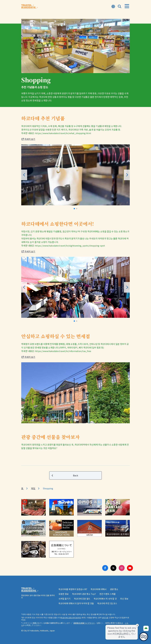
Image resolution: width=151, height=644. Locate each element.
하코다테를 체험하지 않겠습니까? (73, 589)
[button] (74, 209)
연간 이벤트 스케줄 (107, 594)
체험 (33, 488)
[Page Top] (146, 628)
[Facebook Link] (105, 568)
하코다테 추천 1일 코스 (107, 603)
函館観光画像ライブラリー (84, 623)
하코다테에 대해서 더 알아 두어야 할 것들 (76, 603)
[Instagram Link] (122, 568)
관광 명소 (114, 589)
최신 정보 (124, 599)
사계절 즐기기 (65, 599)
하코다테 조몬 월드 (82, 599)
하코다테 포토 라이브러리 (71, 618)
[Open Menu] (127, 6)
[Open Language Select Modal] (113, 7)
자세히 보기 (28, 139)
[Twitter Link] (113, 568)
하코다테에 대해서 (99, 589)
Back (65, 475)
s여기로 (105, 618)
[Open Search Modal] (120, 7)
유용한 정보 (64, 594)
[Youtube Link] (130, 568)
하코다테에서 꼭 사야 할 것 (105, 599)
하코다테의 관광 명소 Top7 (84, 594)
